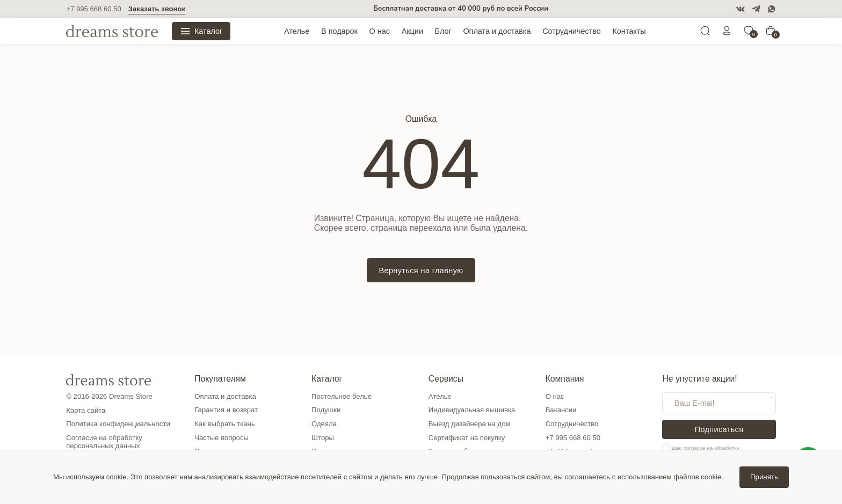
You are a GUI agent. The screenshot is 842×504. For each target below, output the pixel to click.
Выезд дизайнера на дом (470, 424)
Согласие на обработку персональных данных (104, 442)
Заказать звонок (157, 9)
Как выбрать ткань (224, 424)
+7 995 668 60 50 (93, 9)
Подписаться (719, 429)
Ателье (297, 31)
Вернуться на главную (421, 271)
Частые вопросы (222, 438)
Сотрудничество (572, 31)
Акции (412, 31)
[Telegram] (756, 9)
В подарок (339, 31)
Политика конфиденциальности (118, 424)
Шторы (323, 438)
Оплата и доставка (497, 31)
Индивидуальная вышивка (472, 410)
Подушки (326, 410)
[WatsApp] (772, 9)
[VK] (741, 9)
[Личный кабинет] (727, 33)
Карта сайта (86, 410)
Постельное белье (342, 396)
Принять (764, 477)
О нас (380, 31)
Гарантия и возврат (226, 410)
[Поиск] (705, 33)
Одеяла (324, 424)
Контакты (629, 31)
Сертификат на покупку (467, 438)
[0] (749, 33)
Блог (443, 31)
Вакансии (561, 410)
